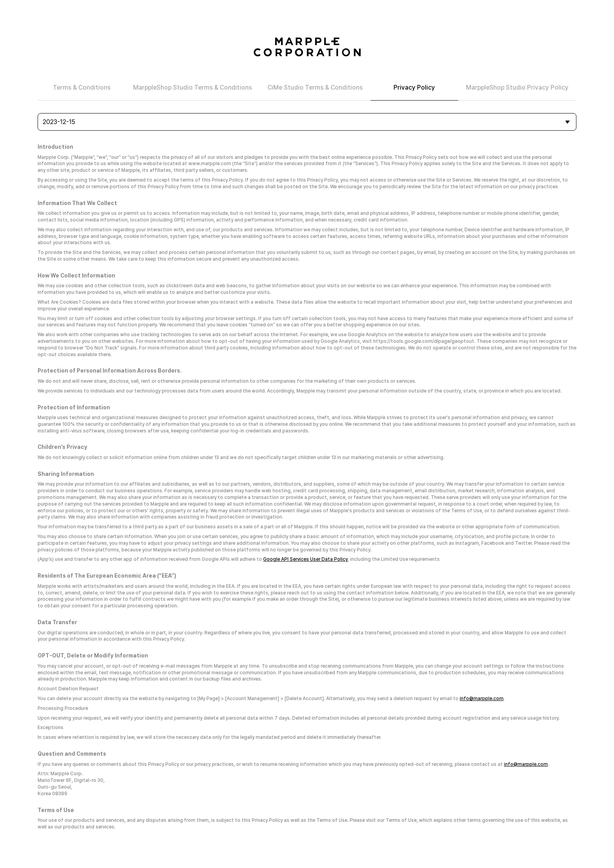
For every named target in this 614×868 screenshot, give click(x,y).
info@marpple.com (482, 699)
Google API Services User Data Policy (305, 559)
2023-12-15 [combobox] (59, 122)
